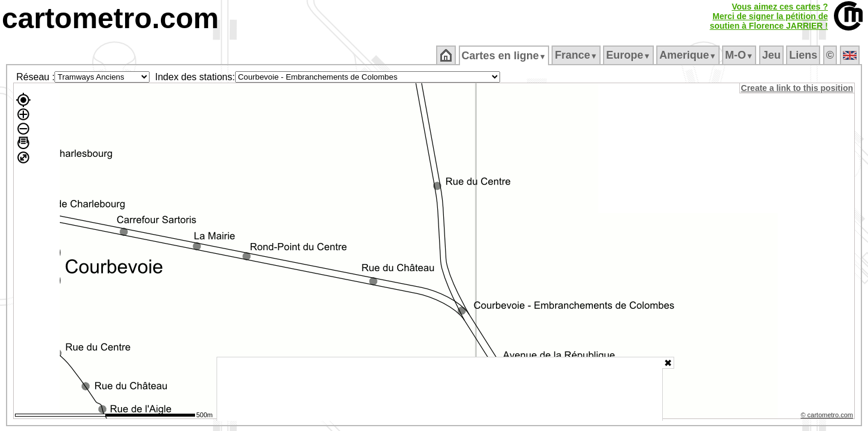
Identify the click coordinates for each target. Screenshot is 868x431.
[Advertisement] (440, 389)
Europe (629, 55)
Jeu (772, 55)
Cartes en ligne (505, 56)
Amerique (689, 55)
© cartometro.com (828, 417)
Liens (804, 55)
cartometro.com (110, 18)
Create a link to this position (798, 88)
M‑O (740, 55)
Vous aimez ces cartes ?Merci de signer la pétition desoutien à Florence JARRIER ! (769, 16)
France (577, 55)
